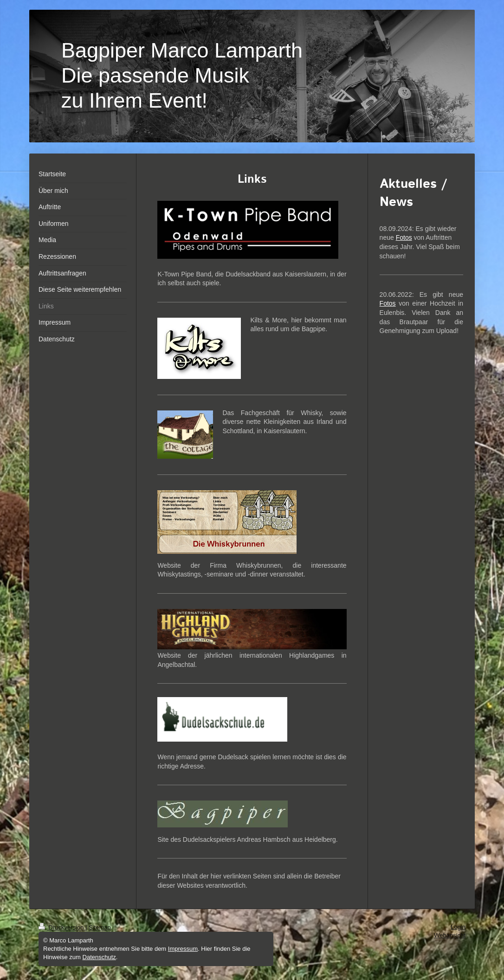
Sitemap (100, 927)
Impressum (183, 949)
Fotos (404, 237)
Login (458, 927)
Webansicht (450, 935)
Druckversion (62, 927)
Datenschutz (99, 957)
